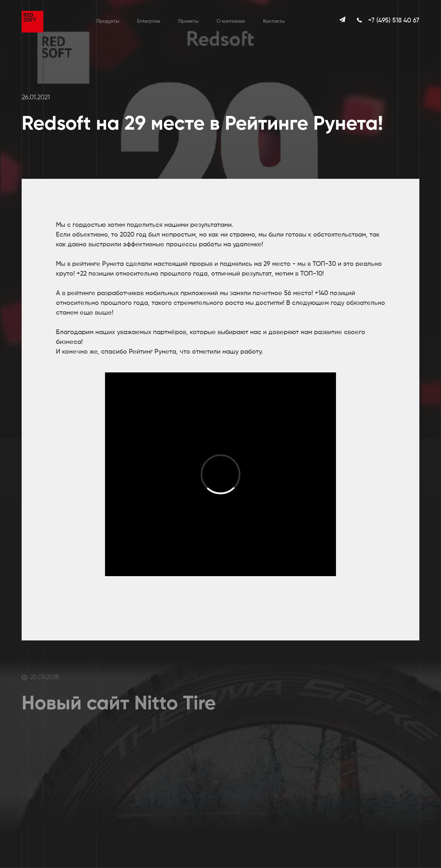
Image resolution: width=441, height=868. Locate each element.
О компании (231, 21)
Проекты (188, 21)
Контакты (274, 21)
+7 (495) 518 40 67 (394, 21)
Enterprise (149, 21)
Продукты (108, 21)
